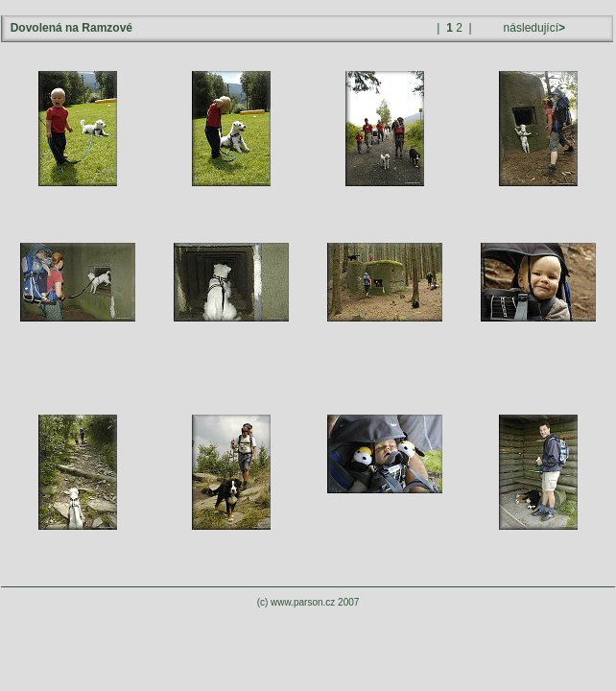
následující (533, 28)
